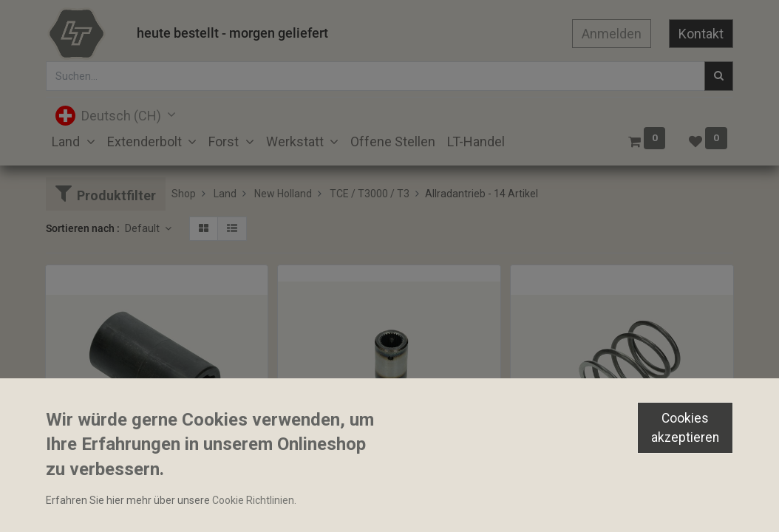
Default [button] (143, 228)
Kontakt (701, 34)
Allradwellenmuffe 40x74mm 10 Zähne (143, 482)
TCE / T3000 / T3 (370, 194)
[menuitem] (393, 141)
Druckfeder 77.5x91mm (571, 482)
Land (225, 194)
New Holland (283, 194)
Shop (184, 194)
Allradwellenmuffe (327, 456)
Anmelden (612, 34)
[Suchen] (719, 76)
